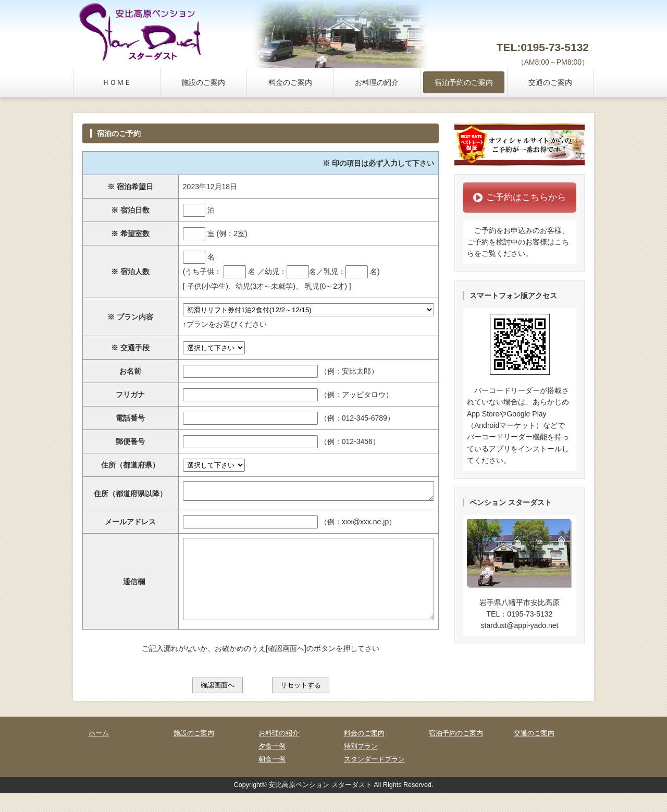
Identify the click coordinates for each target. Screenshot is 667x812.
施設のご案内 (203, 82)
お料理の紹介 (377, 82)
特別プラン (361, 765)
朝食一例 (272, 778)
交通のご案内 (550, 82)
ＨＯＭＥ (117, 82)
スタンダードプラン (374, 778)
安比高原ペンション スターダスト (320, 804)
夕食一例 (272, 765)
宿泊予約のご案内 (464, 82)
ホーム (99, 752)
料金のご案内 (290, 82)
